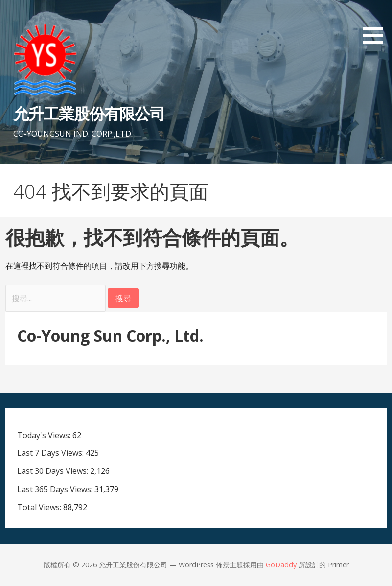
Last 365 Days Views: (56, 489)
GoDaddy (281, 565)
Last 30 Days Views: (54, 471)
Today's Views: (45, 435)
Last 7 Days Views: (51, 453)
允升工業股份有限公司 (89, 113)
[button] (376, 24)
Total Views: (40, 507)
